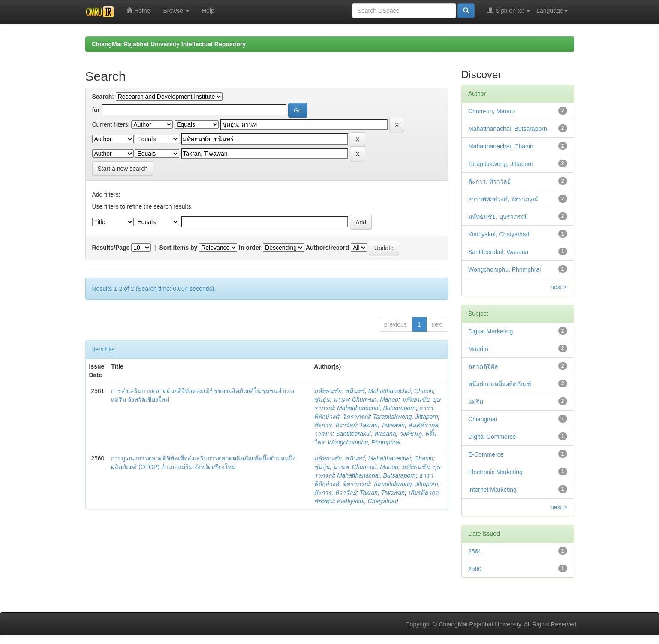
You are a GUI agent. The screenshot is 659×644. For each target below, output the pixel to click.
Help (208, 11)
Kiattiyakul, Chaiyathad (367, 501)
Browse (176, 11)
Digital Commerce (492, 437)
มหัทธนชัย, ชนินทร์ (339, 391)
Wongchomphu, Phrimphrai (364, 442)
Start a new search (123, 169)
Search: (103, 97)
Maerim (478, 349)
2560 (475, 569)
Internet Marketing (492, 490)
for (96, 110)
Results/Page (111, 248)
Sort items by (179, 248)
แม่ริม (476, 402)
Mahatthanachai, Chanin (401, 391)
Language (552, 11)
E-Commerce (486, 454)
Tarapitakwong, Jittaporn (406, 417)
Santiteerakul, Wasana (366, 434)
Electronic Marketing (495, 472)
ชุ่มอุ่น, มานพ (331, 399)
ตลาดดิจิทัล (483, 366)
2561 (475, 551)
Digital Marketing (490, 331)
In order (250, 248)
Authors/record (327, 248)
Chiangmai (483, 419)
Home (138, 11)
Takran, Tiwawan (382, 425)
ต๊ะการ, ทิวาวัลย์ (335, 425)
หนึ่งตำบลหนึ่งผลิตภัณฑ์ (500, 384)
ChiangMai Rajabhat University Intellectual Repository (169, 44)
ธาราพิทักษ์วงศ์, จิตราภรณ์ (503, 199)
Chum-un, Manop (375, 399)
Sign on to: (509, 11)
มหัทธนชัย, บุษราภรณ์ (497, 217)
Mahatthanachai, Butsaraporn (376, 408)
